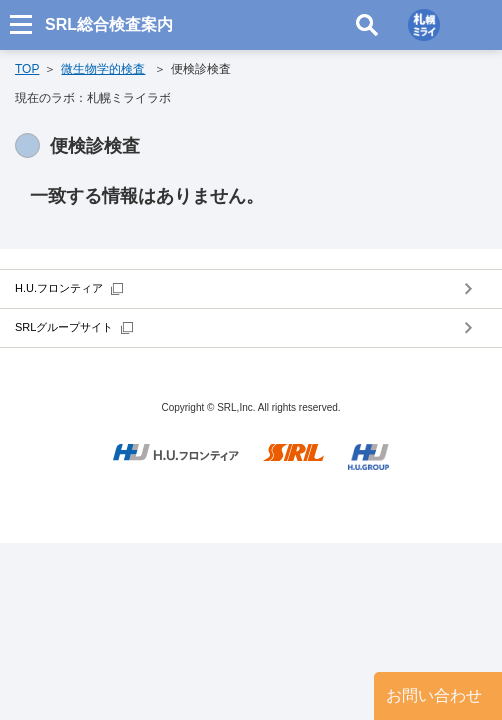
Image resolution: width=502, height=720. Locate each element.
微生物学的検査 (103, 69)
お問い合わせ (434, 695)
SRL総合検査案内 (109, 24)
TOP (27, 69)
